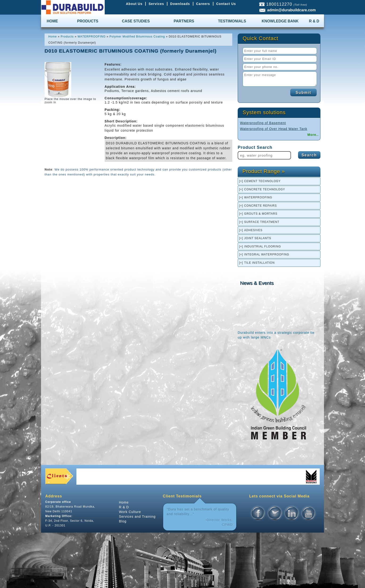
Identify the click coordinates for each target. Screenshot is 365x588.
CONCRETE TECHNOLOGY (265, 189)
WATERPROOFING (258, 197)
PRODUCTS (88, 21)
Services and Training (137, 517)
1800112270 (279, 4)
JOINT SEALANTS (258, 238)
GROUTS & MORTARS (261, 214)
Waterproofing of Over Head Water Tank (274, 129)
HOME (52, 21)
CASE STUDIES (136, 21)
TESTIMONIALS (232, 21)
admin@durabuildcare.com (291, 10)
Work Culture (130, 512)
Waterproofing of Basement (263, 123)
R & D (314, 21)
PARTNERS (184, 21)
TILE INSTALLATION (259, 263)
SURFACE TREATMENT (262, 222)
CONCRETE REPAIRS (261, 206)
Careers (203, 4)
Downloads (180, 4)
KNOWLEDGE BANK (280, 21)
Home (124, 502)
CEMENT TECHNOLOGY (263, 181)
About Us (134, 4)
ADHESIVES (253, 230)
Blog (123, 521)
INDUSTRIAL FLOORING (263, 246)
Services (156, 4)
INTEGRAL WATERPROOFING (267, 254)
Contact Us (226, 4)
